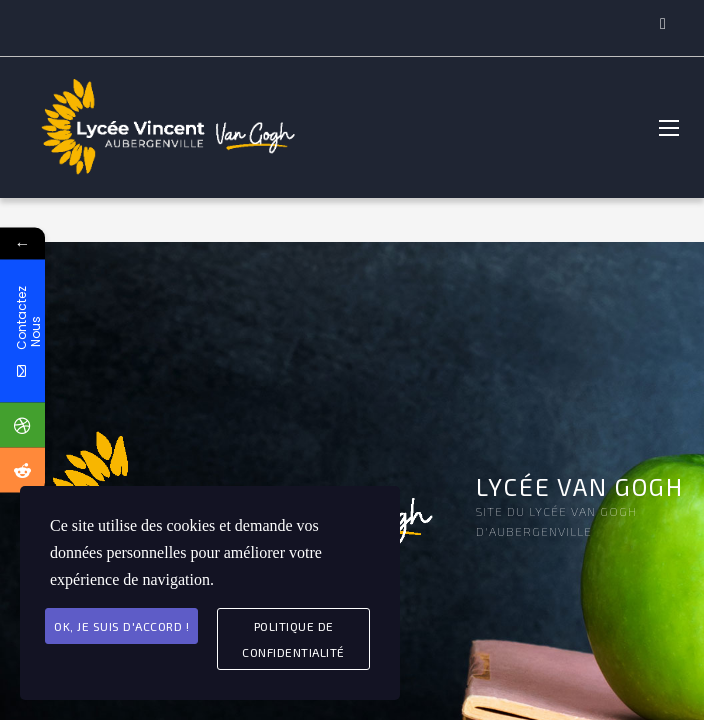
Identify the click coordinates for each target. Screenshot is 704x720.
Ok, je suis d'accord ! (121, 626)
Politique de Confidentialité (293, 639)
